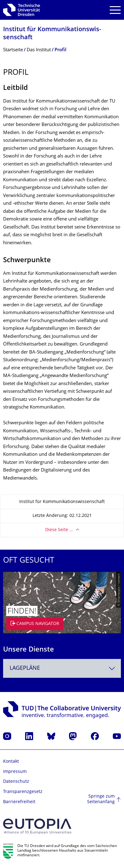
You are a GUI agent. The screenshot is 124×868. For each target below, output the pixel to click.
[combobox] (62, 668)
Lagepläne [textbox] (25, 668)
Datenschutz (16, 782)
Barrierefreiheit (19, 802)
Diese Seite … (59, 530)
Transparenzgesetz (23, 792)
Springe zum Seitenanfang (101, 799)
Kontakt (11, 762)
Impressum (15, 772)
